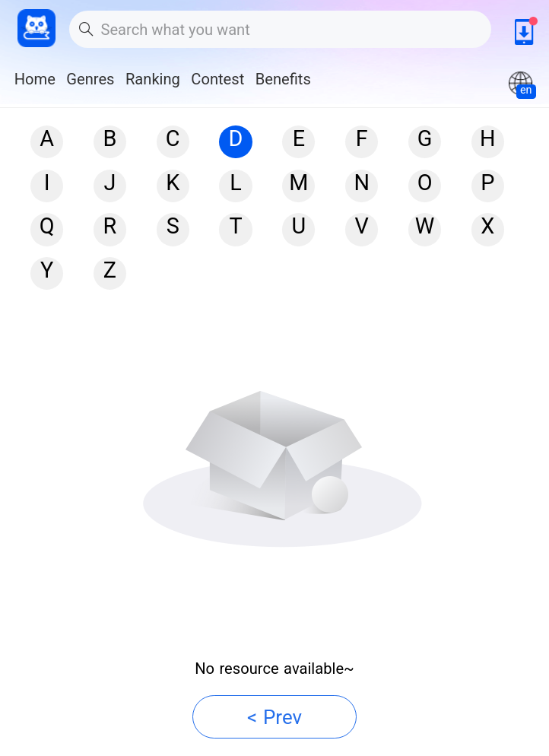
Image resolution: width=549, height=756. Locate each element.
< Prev (274, 717)
